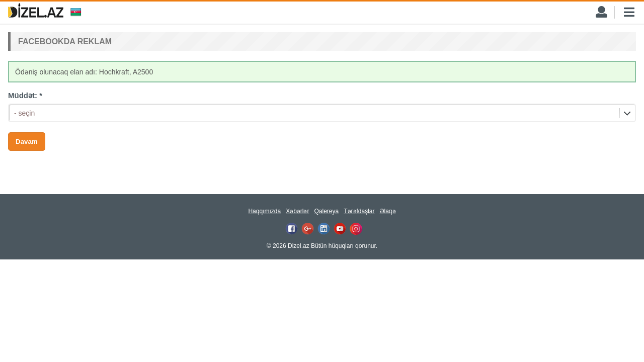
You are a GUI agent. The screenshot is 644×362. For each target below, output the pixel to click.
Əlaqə (388, 211)
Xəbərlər (297, 211)
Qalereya (326, 211)
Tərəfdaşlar (359, 211)
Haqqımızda (264, 211)
